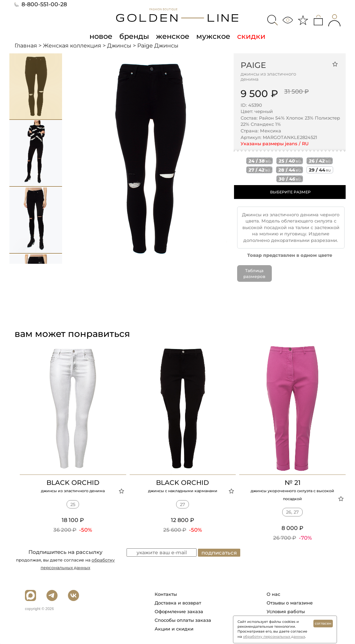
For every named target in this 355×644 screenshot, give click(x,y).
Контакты (166, 594)
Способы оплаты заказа (183, 620)
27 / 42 (259, 170)
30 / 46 (290, 179)
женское (173, 36)
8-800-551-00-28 (41, 4)
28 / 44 (289, 170)
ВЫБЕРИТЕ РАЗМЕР (290, 192)
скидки (251, 36)
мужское (213, 36)
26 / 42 (320, 161)
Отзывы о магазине (290, 603)
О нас (273, 594)
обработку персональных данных (274, 637)
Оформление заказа (179, 611)
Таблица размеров (254, 273)
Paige (253, 65)
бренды (134, 36)
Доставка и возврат (178, 603)
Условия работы (286, 611)
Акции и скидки (174, 629)
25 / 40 (290, 161)
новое (101, 36)
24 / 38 (259, 161)
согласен (323, 623)
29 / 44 (320, 170)
